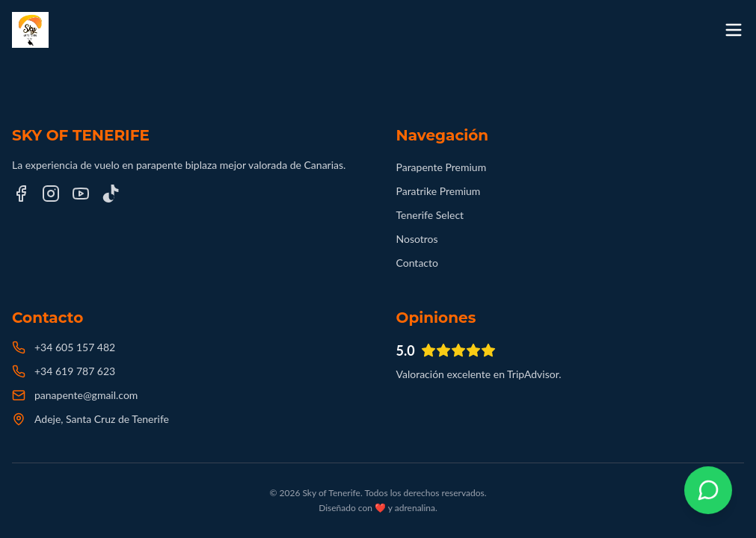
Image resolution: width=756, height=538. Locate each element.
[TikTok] (111, 194)
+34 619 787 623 (75, 371)
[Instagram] (51, 194)
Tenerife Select (430, 215)
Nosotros (417, 239)
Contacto (417, 263)
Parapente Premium (442, 167)
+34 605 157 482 (75, 347)
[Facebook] (21, 194)
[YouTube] (81, 194)
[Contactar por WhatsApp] (708, 490)
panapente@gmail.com (86, 395)
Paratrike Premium (439, 191)
